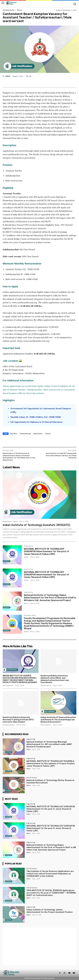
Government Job (25, 434)
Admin (8, 76)
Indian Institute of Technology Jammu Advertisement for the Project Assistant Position (50, 911)
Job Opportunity (9, 10)
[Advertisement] (39, 947)
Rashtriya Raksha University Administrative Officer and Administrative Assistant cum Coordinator (55, 679)
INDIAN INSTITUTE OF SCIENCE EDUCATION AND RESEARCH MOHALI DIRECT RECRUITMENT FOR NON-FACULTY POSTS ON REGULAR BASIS (20, 679)
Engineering (7, 522)
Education (14, 434)
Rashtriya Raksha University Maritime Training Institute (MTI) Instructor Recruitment (18, 720)
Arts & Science (8, 686)
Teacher (48, 434)
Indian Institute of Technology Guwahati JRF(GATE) (36, 525)
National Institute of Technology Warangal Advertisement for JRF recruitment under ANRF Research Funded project (49, 744)
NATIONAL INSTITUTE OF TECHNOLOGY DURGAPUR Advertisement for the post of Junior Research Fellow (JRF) (46, 551)
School (20, 10)
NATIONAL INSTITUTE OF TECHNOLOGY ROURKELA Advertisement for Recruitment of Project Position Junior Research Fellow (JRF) (51, 764)
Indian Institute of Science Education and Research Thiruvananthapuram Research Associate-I (58, 720)
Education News (30, 616)
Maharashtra (38, 434)
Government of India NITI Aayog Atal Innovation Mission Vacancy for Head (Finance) (61, 456)
